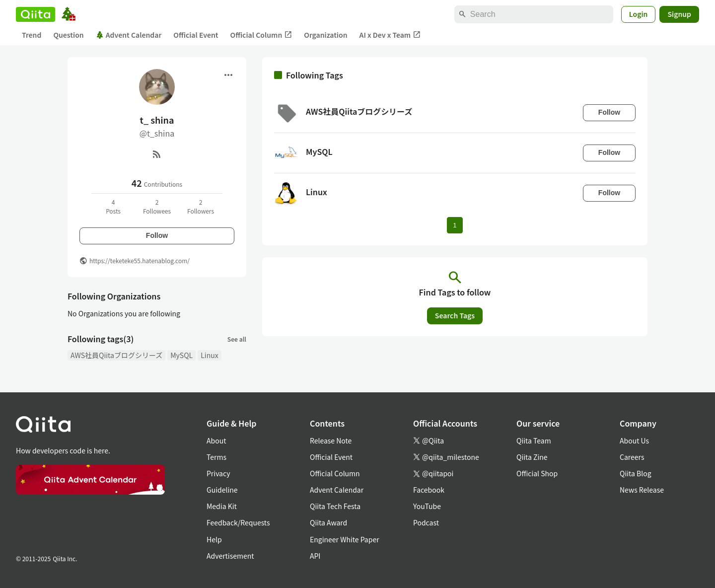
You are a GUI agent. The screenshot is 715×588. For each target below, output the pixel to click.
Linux (209, 355)
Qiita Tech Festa (335, 506)
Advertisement (230, 556)
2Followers (201, 206)
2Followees (157, 206)
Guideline (222, 490)
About (216, 441)
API (315, 556)
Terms (216, 457)
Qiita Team (534, 441)
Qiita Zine (532, 457)
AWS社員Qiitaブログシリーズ (116, 355)
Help (214, 539)
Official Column (261, 35)
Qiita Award (328, 522)
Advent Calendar (129, 35)
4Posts (113, 206)
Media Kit (222, 506)
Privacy (218, 473)
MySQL (181, 355)
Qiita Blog (636, 473)
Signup (679, 14)
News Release (642, 490)
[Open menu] (228, 75)
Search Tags (455, 315)
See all (237, 339)
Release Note (331, 441)
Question (68, 35)
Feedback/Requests (238, 522)
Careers (632, 457)
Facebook (429, 490)
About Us (634, 441)
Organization (325, 35)
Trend (32, 35)
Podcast (426, 522)
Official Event (196, 35)
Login (639, 14)
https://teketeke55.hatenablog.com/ (140, 260)
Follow (157, 235)
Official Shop (537, 473)
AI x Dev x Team (390, 35)
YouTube (427, 506)
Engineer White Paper (345, 539)
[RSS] (157, 154)
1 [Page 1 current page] (455, 225)
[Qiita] (36, 14)
